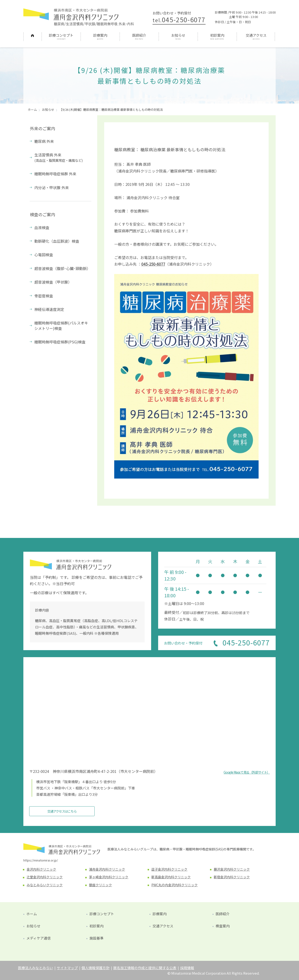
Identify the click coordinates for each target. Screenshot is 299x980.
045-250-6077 (179, 20)
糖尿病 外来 (44, 141)
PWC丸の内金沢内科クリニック (174, 885)
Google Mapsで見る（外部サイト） (247, 772)
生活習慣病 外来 (59, 157)
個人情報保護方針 (96, 968)
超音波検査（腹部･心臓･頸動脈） (62, 268)
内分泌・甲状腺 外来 (52, 187)
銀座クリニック (100, 885)
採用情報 (187, 968)
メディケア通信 (39, 938)
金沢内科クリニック (41, 869)
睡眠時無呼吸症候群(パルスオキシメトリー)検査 (61, 325)
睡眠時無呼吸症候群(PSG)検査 (60, 342)
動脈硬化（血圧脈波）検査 (57, 241)
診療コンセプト (61, 35)
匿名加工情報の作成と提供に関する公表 (145, 968)
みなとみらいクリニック (45, 885)
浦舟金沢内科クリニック (107, 869)
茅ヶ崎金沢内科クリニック (109, 877)
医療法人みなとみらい (36, 968)
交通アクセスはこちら (62, 811)
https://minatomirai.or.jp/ (41, 860)
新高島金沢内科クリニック (171, 877)
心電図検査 (44, 255)
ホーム (32, 35)
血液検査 (42, 227)
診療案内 (100, 35)
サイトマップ (67, 968)
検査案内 (223, 926)
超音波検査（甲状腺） (53, 282)
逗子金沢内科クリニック (169, 869)
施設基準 (96, 938)
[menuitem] (32, 37)
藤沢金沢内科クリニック (232, 869)
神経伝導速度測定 (49, 309)
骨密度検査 (44, 296)
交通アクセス (256, 35)
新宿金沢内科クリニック (232, 877)
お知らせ (178, 35)
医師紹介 (139, 35)
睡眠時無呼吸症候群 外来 (55, 174)
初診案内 (217, 35)
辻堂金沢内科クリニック (45, 877)
